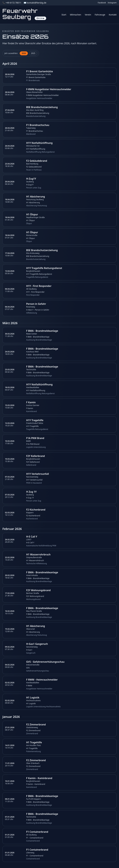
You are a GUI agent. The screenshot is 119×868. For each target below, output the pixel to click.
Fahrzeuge (100, 15)
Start (64, 15)
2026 (24, 53)
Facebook (102, 3)
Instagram (112, 3)
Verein (88, 15)
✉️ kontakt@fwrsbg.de (35, 3)
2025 (33, 53)
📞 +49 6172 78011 (12, 3)
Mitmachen (76, 15)
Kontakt (113, 15)
